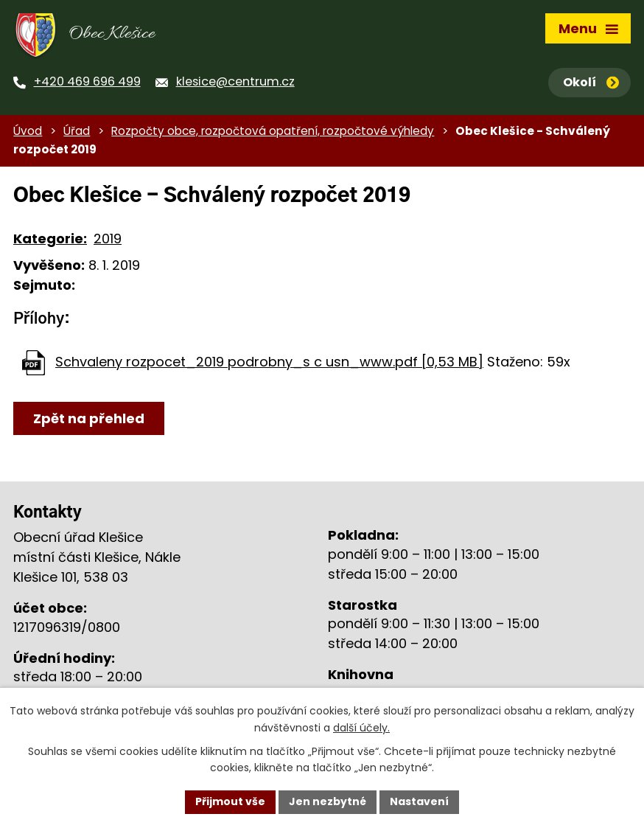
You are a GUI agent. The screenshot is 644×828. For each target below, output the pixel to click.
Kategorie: (50, 239)
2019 (108, 239)
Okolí (591, 82)
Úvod (28, 131)
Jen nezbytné (328, 801)
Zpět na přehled (89, 418)
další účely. (361, 728)
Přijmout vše (230, 801)
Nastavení (419, 801)
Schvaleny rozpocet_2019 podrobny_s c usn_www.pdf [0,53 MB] (269, 362)
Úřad (77, 131)
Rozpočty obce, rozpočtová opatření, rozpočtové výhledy (273, 131)
